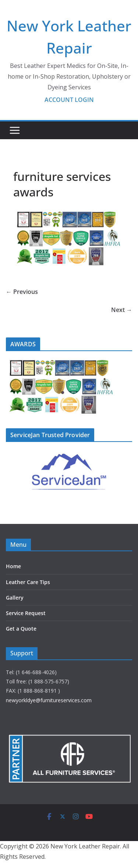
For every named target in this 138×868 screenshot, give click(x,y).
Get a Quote (21, 629)
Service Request (26, 613)
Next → (122, 310)
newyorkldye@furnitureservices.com (49, 700)
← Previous (22, 292)
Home (13, 566)
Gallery (15, 598)
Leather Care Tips (28, 582)
